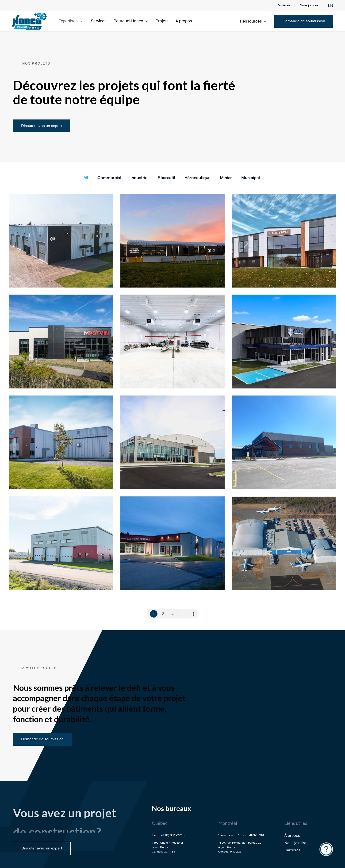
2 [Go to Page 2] (163, 614)
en (331, 6)
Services (99, 21)
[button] (86, 178)
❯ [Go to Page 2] (194, 614)
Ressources (254, 21)
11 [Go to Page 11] (183, 614)
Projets (162, 21)
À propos (184, 21)
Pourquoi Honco (131, 21)
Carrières (283, 5)
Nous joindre (309, 5)
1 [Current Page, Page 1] (154, 614)
